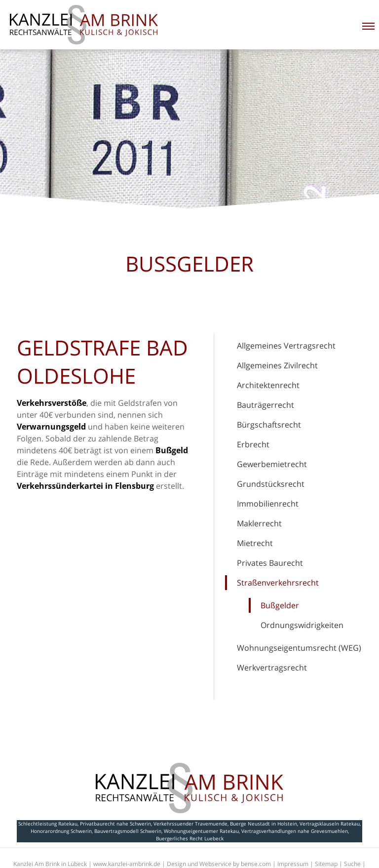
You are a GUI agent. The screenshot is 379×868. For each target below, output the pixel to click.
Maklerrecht (259, 523)
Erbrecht (253, 444)
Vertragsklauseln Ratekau (330, 824)
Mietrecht (255, 543)
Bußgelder (280, 605)
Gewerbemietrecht (272, 464)
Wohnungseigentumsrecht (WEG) (299, 648)
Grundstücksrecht (271, 484)
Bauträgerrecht (265, 405)
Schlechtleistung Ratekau (48, 824)
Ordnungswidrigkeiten (302, 625)
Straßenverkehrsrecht (278, 583)
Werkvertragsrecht (272, 668)
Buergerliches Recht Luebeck (190, 838)
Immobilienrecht (268, 504)
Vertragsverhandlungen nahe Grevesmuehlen (295, 831)
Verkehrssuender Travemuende (190, 824)
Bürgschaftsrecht (269, 425)
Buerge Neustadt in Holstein (264, 824)
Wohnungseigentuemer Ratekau (201, 831)
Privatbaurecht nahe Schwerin (115, 824)
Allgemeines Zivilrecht (277, 365)
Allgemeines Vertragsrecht (286, 346)
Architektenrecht (268, 385)
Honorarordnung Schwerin (61, 831)
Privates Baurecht (270, 563)
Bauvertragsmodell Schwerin (128, 831)
